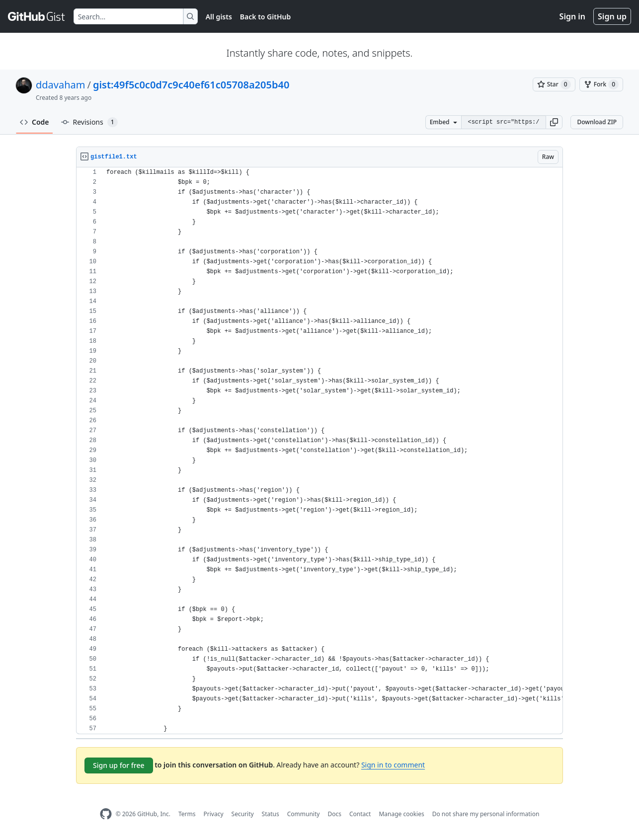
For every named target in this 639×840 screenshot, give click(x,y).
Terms (187, 814)
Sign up (612, 16)
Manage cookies (401, 814)
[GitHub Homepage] (106, 814)
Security (243, 814)
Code (35, 122)
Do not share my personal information (486, 814)
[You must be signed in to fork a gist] (601, 84)
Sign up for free (119, 765)
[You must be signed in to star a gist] (554, 84)
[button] (554, 122)
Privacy (214, 814)
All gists (219, 17)
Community (304, 814)
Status (271, 814)
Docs (334, 814)
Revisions (89, 122)
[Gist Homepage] (37, 16)
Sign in (572, 16)
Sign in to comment (393, 765)
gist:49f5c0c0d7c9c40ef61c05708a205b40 (191, 85)
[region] (319, 451)
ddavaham (60, 85)
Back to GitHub (265, 17)
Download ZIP (597, 122)
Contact (360, 814)
